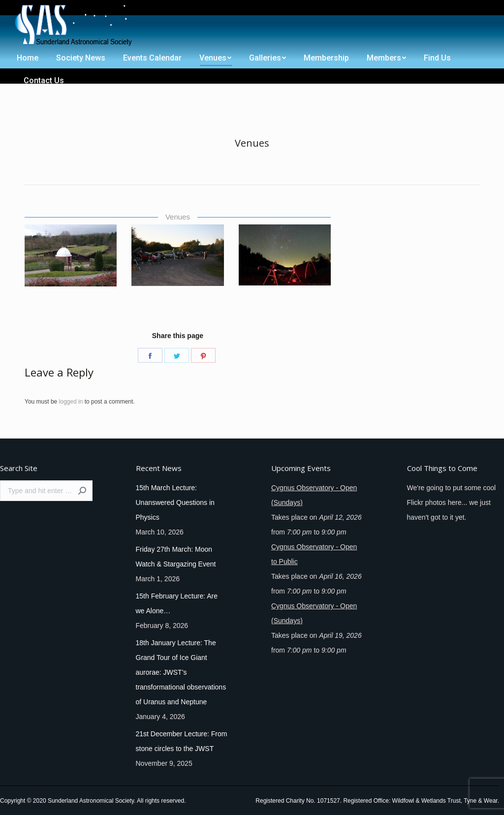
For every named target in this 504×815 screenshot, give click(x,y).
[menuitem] (26, 9)
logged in (71, 402)
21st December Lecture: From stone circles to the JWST (182, 741)
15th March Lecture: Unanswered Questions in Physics (175, 502)
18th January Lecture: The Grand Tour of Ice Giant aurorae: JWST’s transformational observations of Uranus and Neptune (181, 672)
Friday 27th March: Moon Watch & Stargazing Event (176, 557)
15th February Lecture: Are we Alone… (177, 603)
